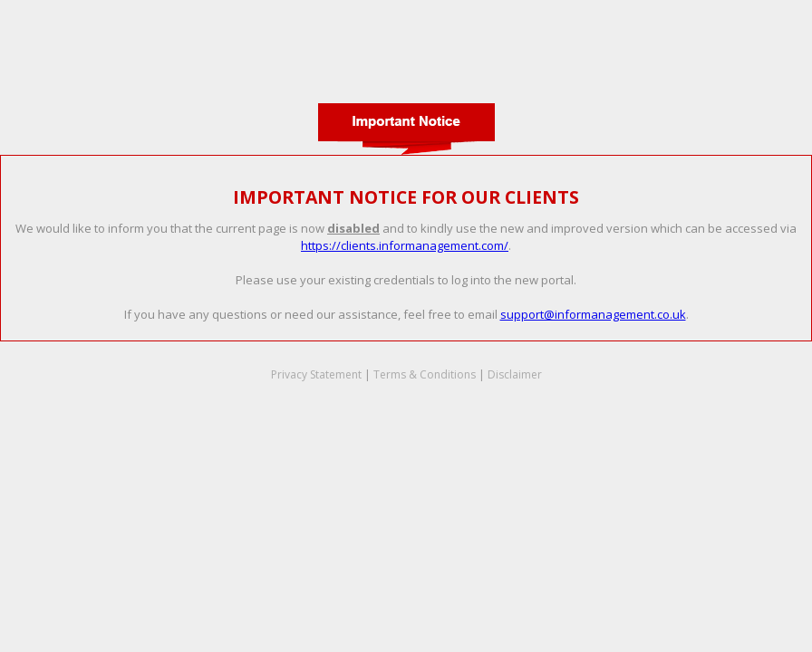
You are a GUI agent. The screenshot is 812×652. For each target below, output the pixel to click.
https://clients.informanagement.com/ (405, 245)
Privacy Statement (316, 374)
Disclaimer (515, 374)
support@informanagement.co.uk (593, 314)
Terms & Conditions (425, 374)
